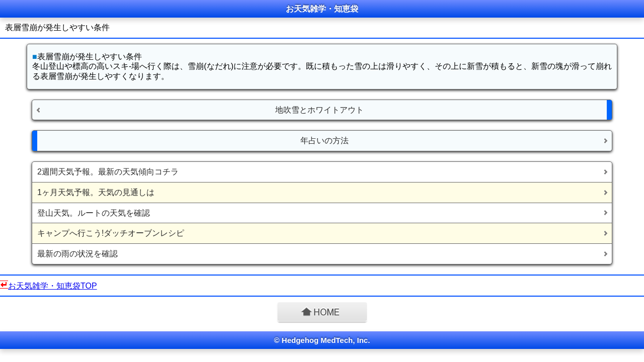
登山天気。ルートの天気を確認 (94, 213)
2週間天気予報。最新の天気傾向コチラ (108, 172)
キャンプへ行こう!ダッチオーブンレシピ (111, 233)
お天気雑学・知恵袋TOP (53, 286)
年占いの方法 (325, 141)
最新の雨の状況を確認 (77, 254)
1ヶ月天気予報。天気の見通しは (96, 192)
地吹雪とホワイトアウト (319, 110)
